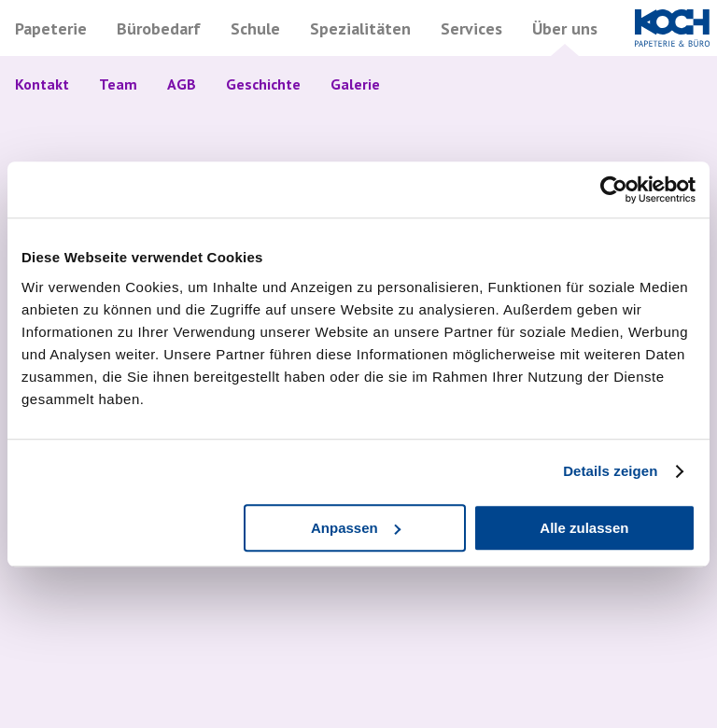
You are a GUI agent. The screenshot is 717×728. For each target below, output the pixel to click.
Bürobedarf (159, 28)
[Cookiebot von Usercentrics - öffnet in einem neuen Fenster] (614, 189)
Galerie (355, 84)
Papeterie (51, 28)
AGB (182, 84)
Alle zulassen (584, 528)
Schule (255, 28)
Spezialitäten (360, 28)
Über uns (565, 28)
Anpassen (356, 528)
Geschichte (263, 84)
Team (118, 84)
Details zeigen (610, 471)
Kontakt (42, 84)
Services (471, 28)
